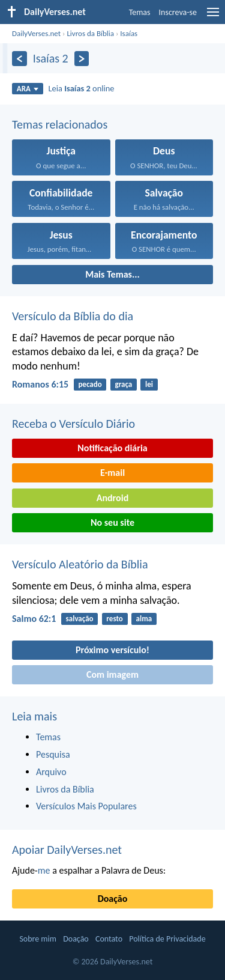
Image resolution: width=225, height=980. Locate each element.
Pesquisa (53, 754)
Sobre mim (38, 939)
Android (112, 498)
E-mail (112, 473)
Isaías (129, 33)
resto (114, 619)
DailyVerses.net (36, 33)
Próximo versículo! (112, 650)
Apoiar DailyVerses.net (67, 850)
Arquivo (51, 772)
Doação (113, 899)
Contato (109, 939)
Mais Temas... (112, 274)
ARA (28, 89)
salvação (80, 619)
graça (123, 384)
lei (149, 384)
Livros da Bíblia (90, 33)
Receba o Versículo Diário (73, 424)
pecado (90, 384)
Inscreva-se (178, 12)
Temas (140, 12)
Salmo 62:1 (34, 619)
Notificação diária (112, 448)
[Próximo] (82, 59)
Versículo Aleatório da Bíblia (80, 564)
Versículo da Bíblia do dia (73, 316)
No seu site (112, 522)
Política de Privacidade (167, 939)
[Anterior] (19, 59)
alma (144, 619)
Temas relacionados (60, 124)
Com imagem (112, 674)
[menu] (213, 17)
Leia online (82, 88)
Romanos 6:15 (40, 384)
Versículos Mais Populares (86, 806)
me (44, 870)
